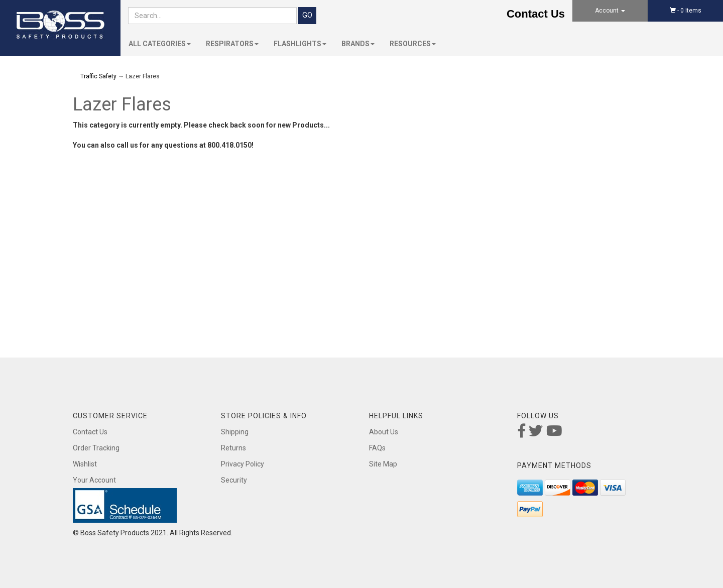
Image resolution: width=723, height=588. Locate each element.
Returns (233, 448)
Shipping (235, 432)
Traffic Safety (98, 76)
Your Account (94, 480)
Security (234, 480)
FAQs (377, 448)
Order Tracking (96, 448)
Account (610, 11)
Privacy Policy (243, 464)
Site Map (383, 464)
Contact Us (536, 14)
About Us (384, 432)
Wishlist (85, 464)
